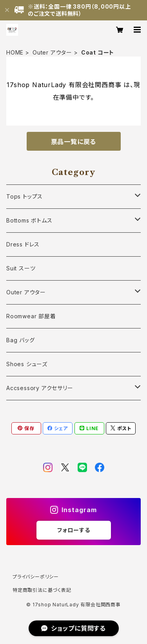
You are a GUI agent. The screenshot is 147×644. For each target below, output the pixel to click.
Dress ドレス (23, 244)
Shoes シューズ (27, 364)
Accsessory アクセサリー (40, 388)
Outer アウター (52, 52)
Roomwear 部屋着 (31, 316)
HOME (15, 52)
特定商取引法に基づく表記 (42, 590)
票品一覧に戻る (74, 142)
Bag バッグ (21, 340)
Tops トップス (24, 196)
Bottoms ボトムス (29, 220)
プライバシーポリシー (36, 577)
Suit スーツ (21, 268)
